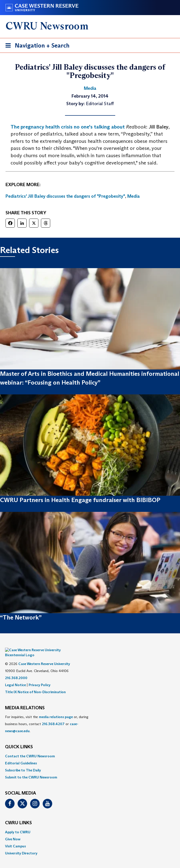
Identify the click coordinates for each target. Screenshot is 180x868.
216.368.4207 (53, 717)
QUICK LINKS (19, 740)
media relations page (56, 710)
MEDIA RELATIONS (25, 700)
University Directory (21, 846)
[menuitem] (90, 749)
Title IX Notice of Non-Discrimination (35, 684)
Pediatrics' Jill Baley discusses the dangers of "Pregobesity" (65, 196)
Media (134, 196)
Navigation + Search (36, 46)
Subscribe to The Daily (23, 763)
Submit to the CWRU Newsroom (31, 770)
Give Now (13, 832)
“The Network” (21, 617)
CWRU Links (18, 815)
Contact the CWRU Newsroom (30, 749)
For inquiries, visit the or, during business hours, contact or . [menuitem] (47, 717)
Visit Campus (15, 839)
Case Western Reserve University (44, 656)
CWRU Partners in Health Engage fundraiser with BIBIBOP (80, 500)
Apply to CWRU (18, 824)
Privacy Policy (40, 677)
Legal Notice (15, 677)
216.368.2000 (16, 670)
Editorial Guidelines (21, 756)
